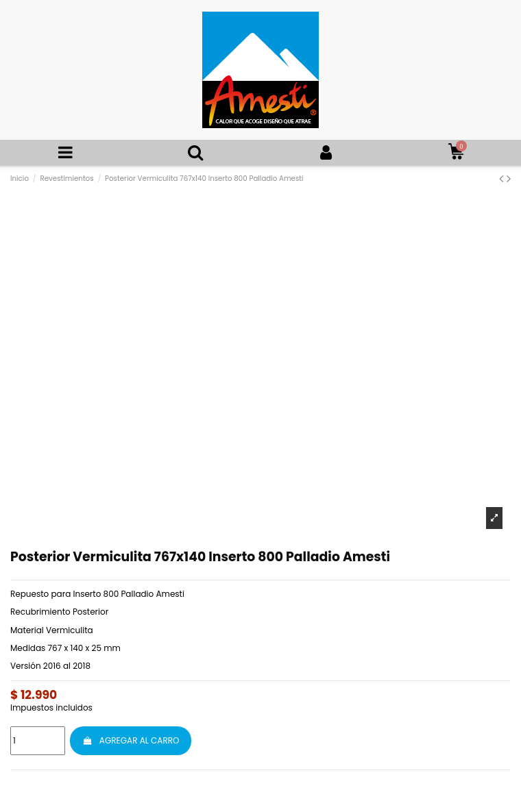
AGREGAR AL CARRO (131, 740)
